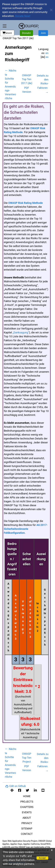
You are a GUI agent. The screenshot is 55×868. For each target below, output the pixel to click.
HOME (27, 796)
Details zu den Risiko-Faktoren (43, 84)
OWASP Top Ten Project (27, 758)
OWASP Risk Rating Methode (25, 203)
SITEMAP (27, 829)
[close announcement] (50, 10)
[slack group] (12, 790)
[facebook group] (20, 790)
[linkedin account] (35, 790)
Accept (42, 858)
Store (7, 33)
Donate (26, 33)
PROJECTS (27, 802)
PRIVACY (27, 823)
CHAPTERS (27, 807)
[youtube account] (43, 790)
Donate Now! (23, 16)
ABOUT (27, 818)
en (47, 53)
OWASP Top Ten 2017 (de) (27, 79)
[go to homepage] (29, 26)
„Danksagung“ (21, 332)
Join (43, 33)
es (47, 57)
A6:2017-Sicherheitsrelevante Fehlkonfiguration (26, 529)
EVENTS (27, 812)
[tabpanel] (27, 409)
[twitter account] (27, 790)
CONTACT (27, 834)
